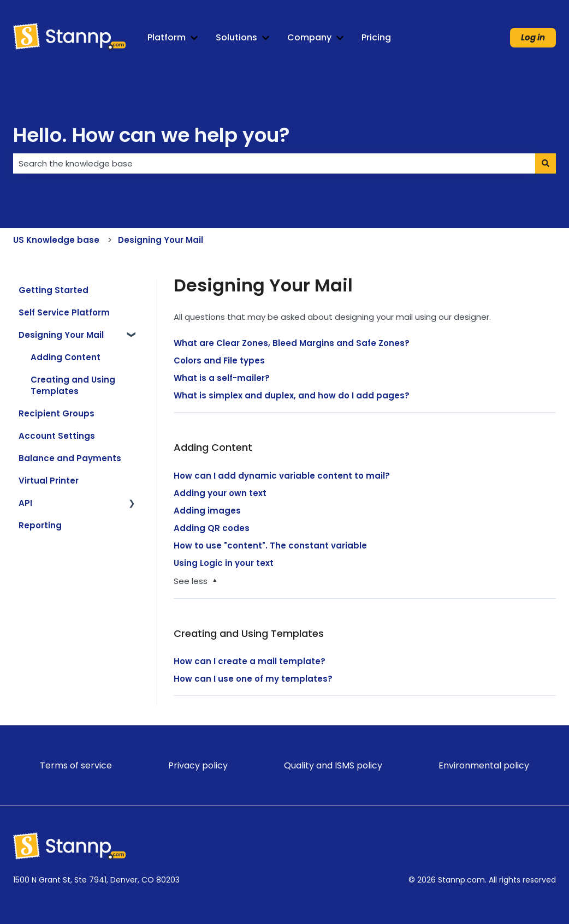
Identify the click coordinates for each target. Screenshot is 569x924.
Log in (533, 37)
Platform (167, 38)
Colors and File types (219, 360)
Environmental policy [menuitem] (484, 765)
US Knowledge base (56, 240)
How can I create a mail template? (250, 661)
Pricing (376, 38)
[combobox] (274, 163)
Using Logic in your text (224, 563)
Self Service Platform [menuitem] (64, 312)
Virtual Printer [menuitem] (49, 481)
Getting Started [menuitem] (54, 290)
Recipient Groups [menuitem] (57, 413)
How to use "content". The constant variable (270, 546)
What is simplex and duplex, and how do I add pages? (292, 395)
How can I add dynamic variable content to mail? (282, 476)
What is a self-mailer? (222, 378)
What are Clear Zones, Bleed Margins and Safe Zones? (292, 343)
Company (309, 38)
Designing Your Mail (161, 240)
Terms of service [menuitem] (76, 765)
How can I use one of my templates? (253, 679)
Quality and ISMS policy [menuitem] (333, 765)
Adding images (207, 511)
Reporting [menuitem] (40, 525)
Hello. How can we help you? (152, 135)
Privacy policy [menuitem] (198, 765)
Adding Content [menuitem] (66, 357)
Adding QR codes (212, 528)
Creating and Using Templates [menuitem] (73, 385)
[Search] (546, 163)
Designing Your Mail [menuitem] (61, 335)
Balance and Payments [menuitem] (70, 458)
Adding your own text (220, 493)
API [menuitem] (25, 503)
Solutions (236, 38)
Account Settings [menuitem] (57, 436)
